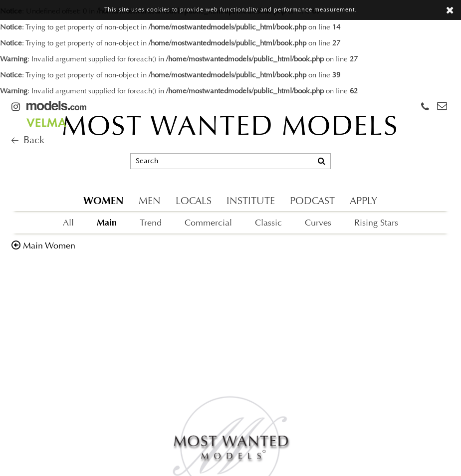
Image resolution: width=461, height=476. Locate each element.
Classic (268, 223)
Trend (151, 223)
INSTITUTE (251, 202)
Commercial (208, 223)
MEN (150, 202)
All (68, 223)
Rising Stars (376, 223)
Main (107, 223)
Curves (318, 223)
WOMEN (104, 201)
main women (49, 246)
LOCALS (194, 202)
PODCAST (312, 202)
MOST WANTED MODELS (230, 128)
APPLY (363, 202)
